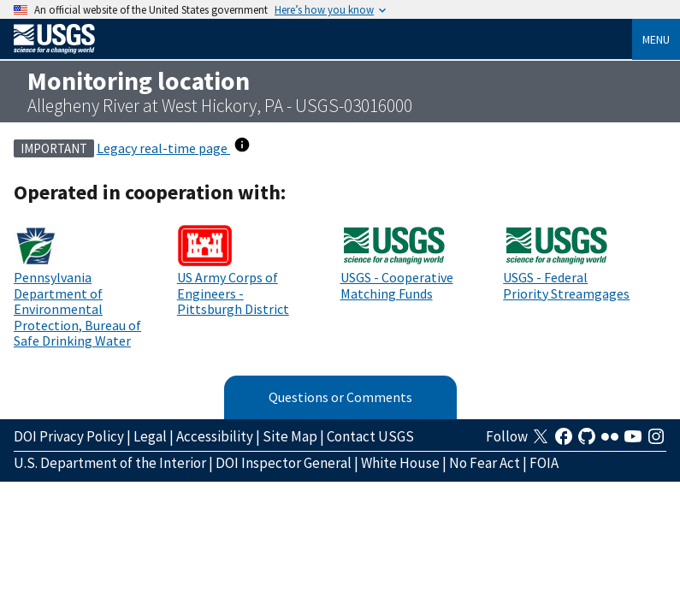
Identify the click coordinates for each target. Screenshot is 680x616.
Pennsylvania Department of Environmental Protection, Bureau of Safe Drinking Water (77, 309)
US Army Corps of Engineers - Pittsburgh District (233, 293)
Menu (656, 39)
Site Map (290, 436)
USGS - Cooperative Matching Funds (397, 285)
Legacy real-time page (163, 148)
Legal (150, 436)
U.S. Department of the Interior (110, 463)
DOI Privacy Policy (69, 436)
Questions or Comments (340, 397)
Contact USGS (370, 436)
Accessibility (215, 436)
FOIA (544, 463)
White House (400, 463)
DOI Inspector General (284, 463)
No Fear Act (485, 463)
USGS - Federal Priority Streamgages (566, 285)
